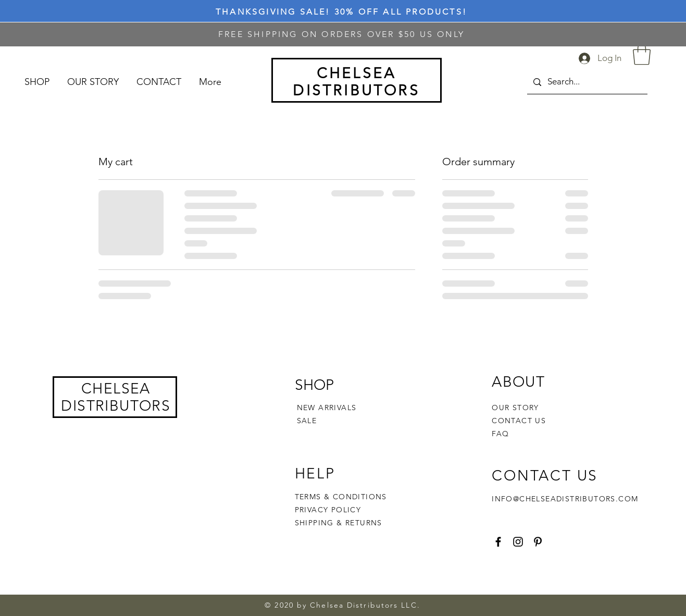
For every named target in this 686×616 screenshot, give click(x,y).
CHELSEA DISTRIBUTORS (116, 397)
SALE (307, 421)
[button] (642, 54)
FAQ (500, 434)
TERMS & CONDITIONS (341, 497)
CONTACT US (519, 421)
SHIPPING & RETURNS (339, 523)
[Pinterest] (538, 542)
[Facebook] (498, 542)
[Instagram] (518, 542)
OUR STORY (515, 408)
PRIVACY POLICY (329, 510)
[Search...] (587, 82)
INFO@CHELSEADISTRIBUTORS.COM (565, 499)
